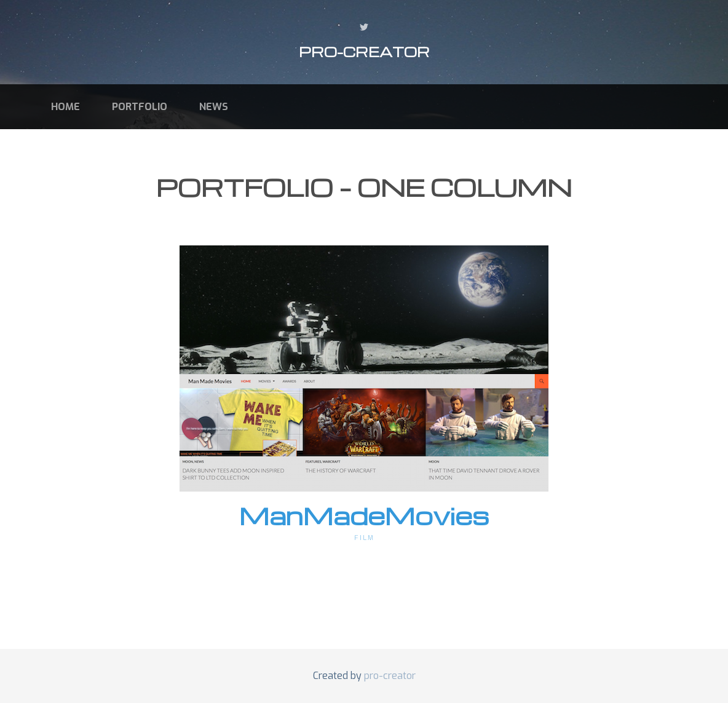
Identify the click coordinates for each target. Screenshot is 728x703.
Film (364, 538)
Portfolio (140, 107)
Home (65, 107)
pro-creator (364, 52)
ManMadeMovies (364, 515)
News (214, 107)
